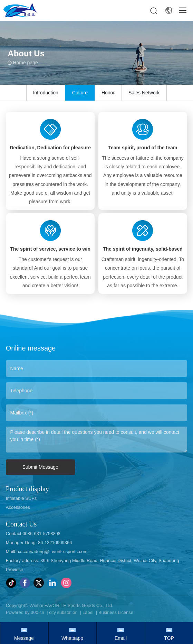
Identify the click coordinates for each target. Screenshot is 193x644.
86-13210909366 (54, 543)
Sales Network (144, 93)
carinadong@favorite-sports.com (55, 552)
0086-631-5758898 (41, 534)
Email (121, 638)
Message (24, 638)
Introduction (46, 93)
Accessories (18, 507)
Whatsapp (72, 638)
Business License (116, 612)
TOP (169, 638)
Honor (108, 93)
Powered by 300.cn (25, 612)
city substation (63, 612)
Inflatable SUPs (21, 498)
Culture (80, 93)
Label (88, 612)
